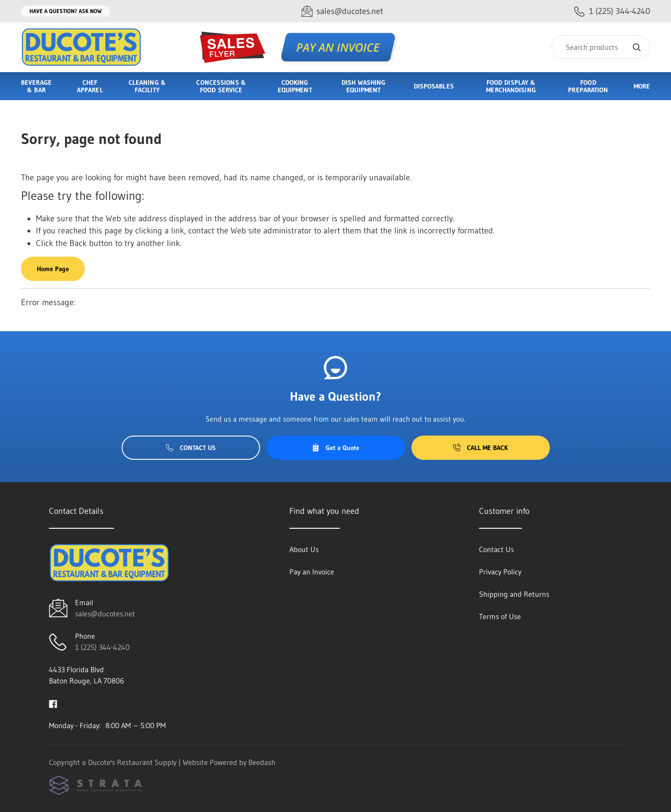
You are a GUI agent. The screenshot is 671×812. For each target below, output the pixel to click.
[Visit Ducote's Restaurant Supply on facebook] (53, 703)
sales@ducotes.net (105, 614)
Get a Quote (335, 448)
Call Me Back (480, 448)
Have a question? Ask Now (65, 11)
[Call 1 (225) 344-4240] (612, 11)
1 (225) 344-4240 (102, 647)
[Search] (601, 47)
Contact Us (191, 448)
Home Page (53, 269)
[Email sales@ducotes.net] (342, 11)
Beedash (262, 762)
